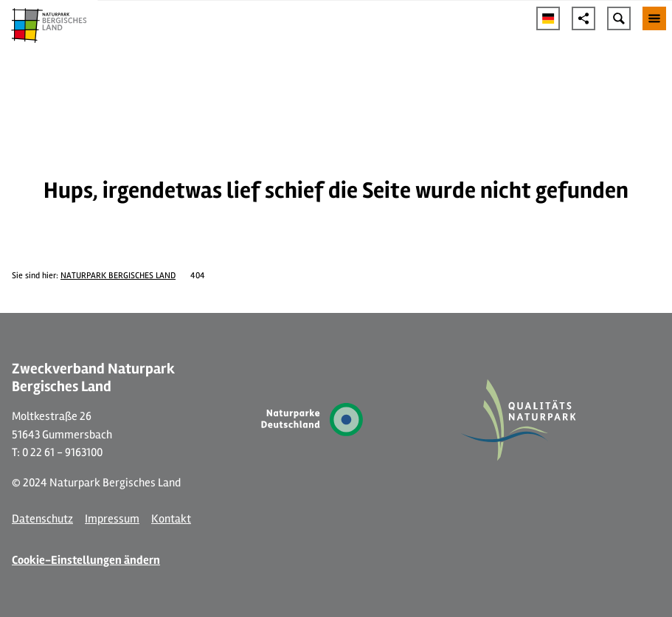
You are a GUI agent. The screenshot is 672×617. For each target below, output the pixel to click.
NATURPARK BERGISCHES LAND (118, 276)
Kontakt (171, 519)
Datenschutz (42, 519)
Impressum (112, 519)
